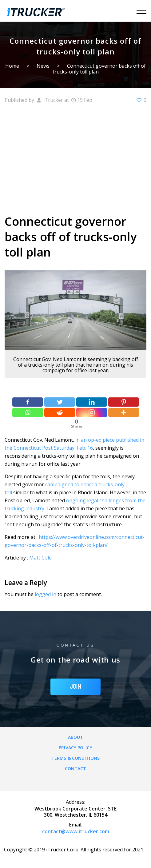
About (76, 737)
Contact (76, 768)
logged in (46, 594)
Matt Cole (40, 558)
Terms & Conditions (75, 758)
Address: (75, 802)
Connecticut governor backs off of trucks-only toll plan (99, 69)
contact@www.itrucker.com (76, 831)
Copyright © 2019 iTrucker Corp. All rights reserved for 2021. (74, 850)
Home (12, 66)
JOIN (75, 687)
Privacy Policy (75, 748)
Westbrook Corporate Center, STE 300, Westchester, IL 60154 (75, 812)
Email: (75, 825)
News (43, 66)
